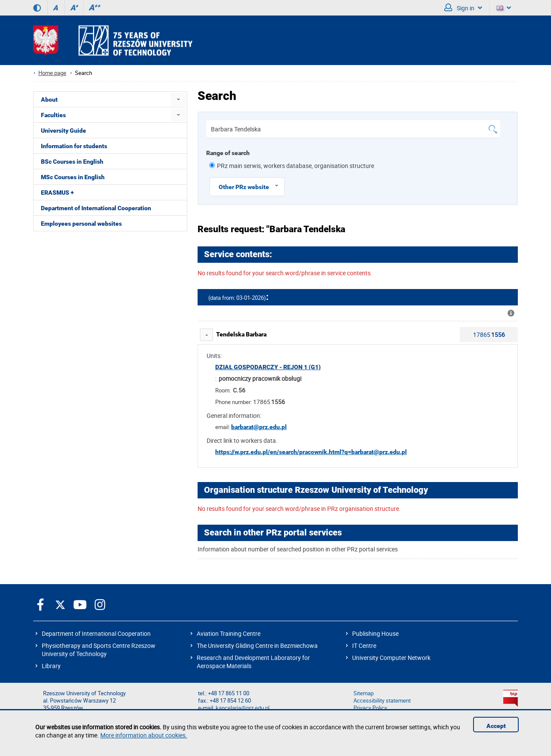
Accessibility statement (382, 701)
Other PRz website (251, 185)
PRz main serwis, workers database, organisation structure (296, 166)
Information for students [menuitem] (74, 146)
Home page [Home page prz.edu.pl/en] (52, 73)
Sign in (463, 8)
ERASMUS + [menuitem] (57, 193)
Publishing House (375, 633)
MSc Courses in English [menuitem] (73, 177)
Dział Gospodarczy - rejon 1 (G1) (268, 367)
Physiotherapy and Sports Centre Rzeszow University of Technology (99, 650)
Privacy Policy (370, 708)
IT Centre (364, 646)
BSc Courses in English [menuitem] (72, 162)
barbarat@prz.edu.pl (259, 427)
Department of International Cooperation (96, 633)
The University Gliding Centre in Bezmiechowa (257, 646)
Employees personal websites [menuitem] (81, 224)
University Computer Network (391, 658)
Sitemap (364, 693)
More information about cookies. (144, 735)
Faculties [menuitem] (53, 115)
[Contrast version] (37, 8)
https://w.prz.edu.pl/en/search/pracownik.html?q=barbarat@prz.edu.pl (311, 452)
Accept (496, 726)
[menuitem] (178, 99)
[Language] (504, 8)
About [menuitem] (49, 100)
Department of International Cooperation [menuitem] (96, 208)
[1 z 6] (212, 165)
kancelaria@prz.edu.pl (243, 708)
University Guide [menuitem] (63, 131)
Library (51, 666)
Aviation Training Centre (229, 633)
